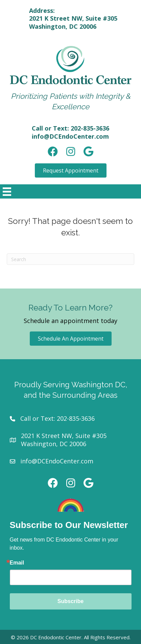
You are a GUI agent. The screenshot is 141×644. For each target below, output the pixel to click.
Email (17, 563)
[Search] (70, 259)
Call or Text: (39, 418)
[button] (71, 170)
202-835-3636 (90, 128)
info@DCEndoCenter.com (70, 136)
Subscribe (70, 601)
